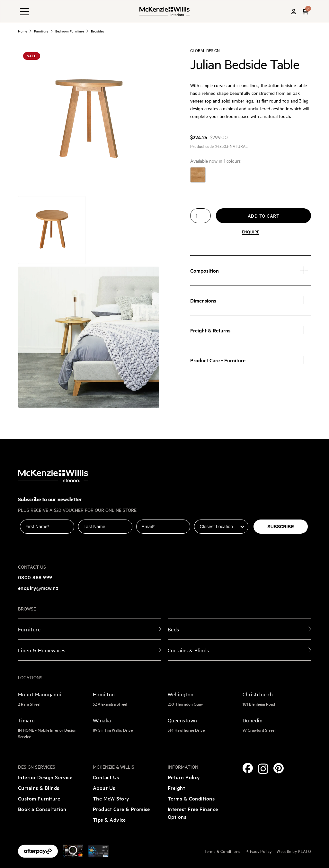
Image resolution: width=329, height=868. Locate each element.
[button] (305, 12)
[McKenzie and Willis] (164, 11)
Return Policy (184, 777)
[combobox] (219, 527)
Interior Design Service (45, 777)
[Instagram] (263, 769)
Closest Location (212, 515)
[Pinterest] (279, 768)
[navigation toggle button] (24, 12)
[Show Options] (242, 527)
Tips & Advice (109, 819)
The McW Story (111, 798)
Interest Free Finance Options (193, 813)
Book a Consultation (42, 809)
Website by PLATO (294, 851)
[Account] (294, 12)
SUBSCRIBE (280, 527)
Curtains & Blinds (39, 788)
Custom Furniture (39, 798)
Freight (176, 788)
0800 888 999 (35, 577)
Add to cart (264, 216)
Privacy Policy (258, 851)
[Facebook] (248, 768)
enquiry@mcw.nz (38, 588)
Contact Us (106, 777)
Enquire (251, 231)
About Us (104, 788)
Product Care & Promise (121, 809)
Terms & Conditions (191, 798)
